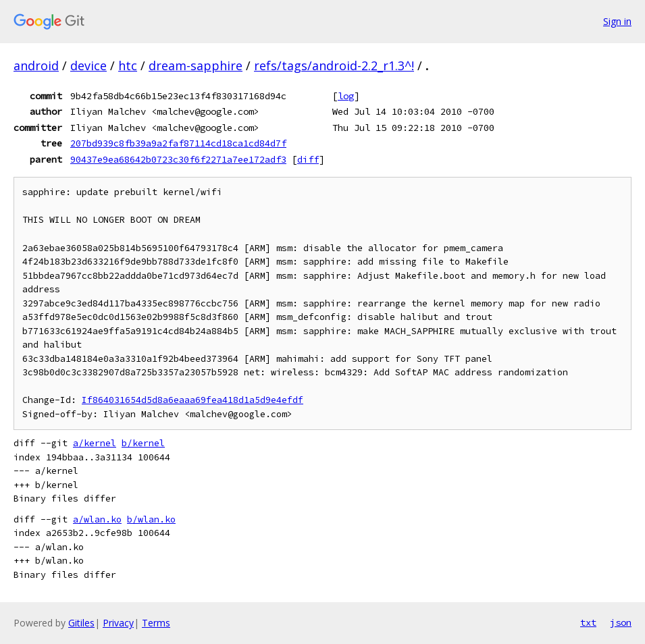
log (346, 96)
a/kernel (95, 443)
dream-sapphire (196, 65)
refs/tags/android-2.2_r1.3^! (334, 65)
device (88, 65)
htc (128, 65)
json (621, 622)
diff (308, 159)
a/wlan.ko (97, 519)
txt (588, 622)
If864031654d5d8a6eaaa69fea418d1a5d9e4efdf (192, 400)
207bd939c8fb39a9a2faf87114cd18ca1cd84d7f (178, 143)
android (36, 65)
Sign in (617, 21)
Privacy (118, 623)
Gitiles (81, 623)
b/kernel (143, 443)
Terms (156, 623)
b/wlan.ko (151, 519)
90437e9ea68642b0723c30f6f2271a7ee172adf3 (178, 159)
